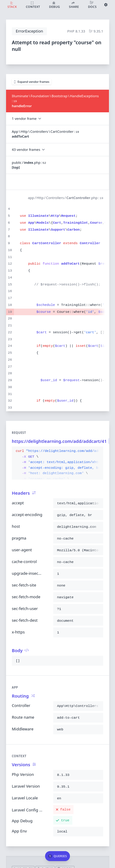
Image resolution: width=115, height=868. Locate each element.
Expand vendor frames (32, 82)
